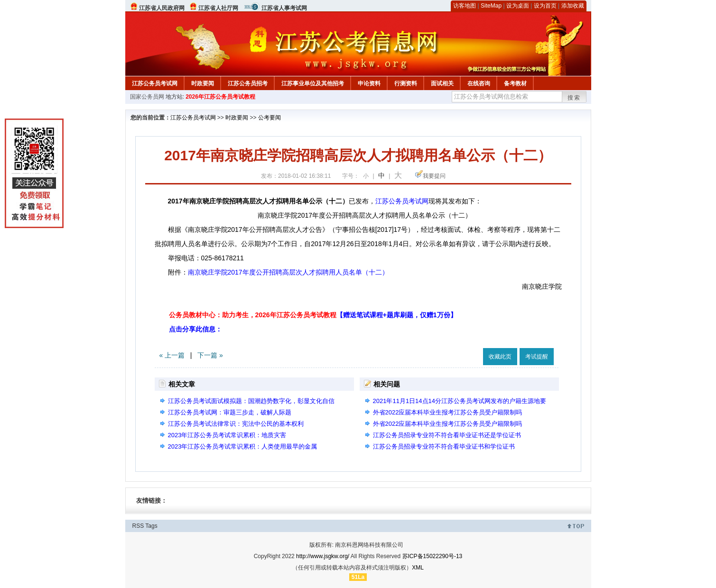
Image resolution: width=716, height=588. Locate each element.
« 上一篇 (172, 355)
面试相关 (442, 83)
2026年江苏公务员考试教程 (220, 97)
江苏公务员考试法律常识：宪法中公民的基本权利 (236, 424)
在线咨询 (479, 83)
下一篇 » (210, 355)
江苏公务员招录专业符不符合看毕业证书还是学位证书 (447, 435)
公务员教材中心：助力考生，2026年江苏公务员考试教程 (313, 315)
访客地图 (465, 6)
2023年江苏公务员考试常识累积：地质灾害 (227, 435)
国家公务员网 (147, 97)
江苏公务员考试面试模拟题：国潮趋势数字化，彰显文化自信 (251, 401)
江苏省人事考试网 (284, 8)
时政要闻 (203, 83)
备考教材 (515, 83)
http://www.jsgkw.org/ (323, 556)
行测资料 (406, 83)
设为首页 (545, 6)
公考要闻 (270, 118)
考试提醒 (537, 357)
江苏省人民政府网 (162, 8)
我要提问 (434, 176)
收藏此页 (500, 357)
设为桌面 (518, 6)
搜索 (574, 98)
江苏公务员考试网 (155, 83)
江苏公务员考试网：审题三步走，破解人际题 (230, 412)
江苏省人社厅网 (218, 8)
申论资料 (369, 83)
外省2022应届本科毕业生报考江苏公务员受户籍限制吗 (448, 412)
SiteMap (491, 6)
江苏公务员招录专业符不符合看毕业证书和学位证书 (444, 446)
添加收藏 (573, 6)
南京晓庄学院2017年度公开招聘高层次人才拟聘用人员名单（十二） (288, 272)
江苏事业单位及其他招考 (313, 83)
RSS (138, 526)
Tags (151, 526)
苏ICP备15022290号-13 (432, 556)
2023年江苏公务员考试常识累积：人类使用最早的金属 (243, 446)
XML (418, 568)
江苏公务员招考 (248, 83)
